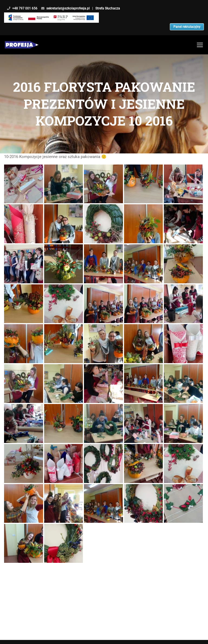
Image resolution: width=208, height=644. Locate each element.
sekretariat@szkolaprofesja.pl (68, 8)
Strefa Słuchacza (114, 8)
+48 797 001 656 (25, 8)
